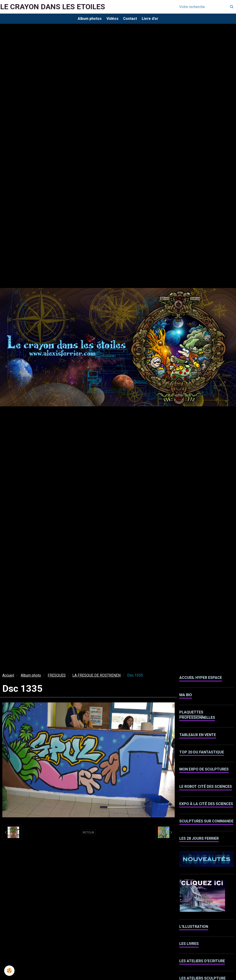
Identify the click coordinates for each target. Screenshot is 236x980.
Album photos (86, 19)
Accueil (8, 677)
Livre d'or (153, 19)
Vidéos (111, 19)
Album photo (31, 677)
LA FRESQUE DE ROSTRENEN (96, 677)
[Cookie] (10, 970)
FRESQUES (57, 677)
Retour (88, 834)
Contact (131, 19)
